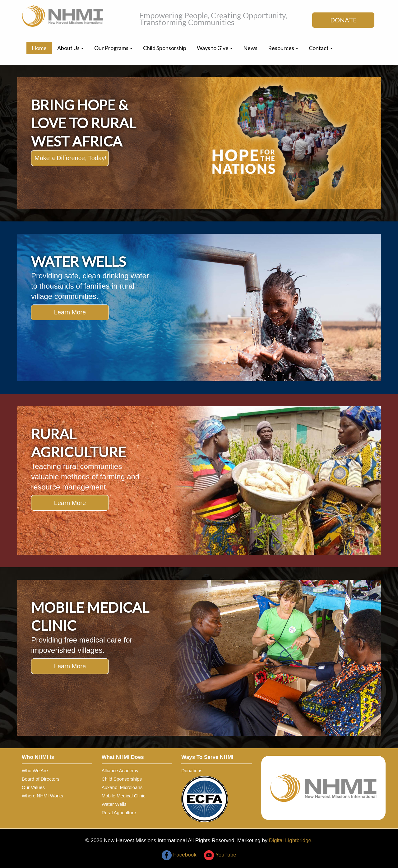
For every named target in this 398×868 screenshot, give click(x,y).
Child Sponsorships (122, 779)
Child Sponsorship (165, 48)
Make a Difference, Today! (71, 158)
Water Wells (114, 804)
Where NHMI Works (42, 796)
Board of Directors (41, 779)
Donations (192, 771)
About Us (70, 48)
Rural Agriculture (119, 812)
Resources (283, 48)
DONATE (343, 20)
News (250, 48)
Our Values (33, 787)
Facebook (179, 855)
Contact (321, 48)
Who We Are (35, 771)
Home (39, 48)
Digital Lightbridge (290, 840)
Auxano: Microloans (122, 787)
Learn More (70, 312)
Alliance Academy (120, 771)
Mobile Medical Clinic (124, 796)
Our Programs (113, 48)
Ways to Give (215, 48)
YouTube (220, 855)
